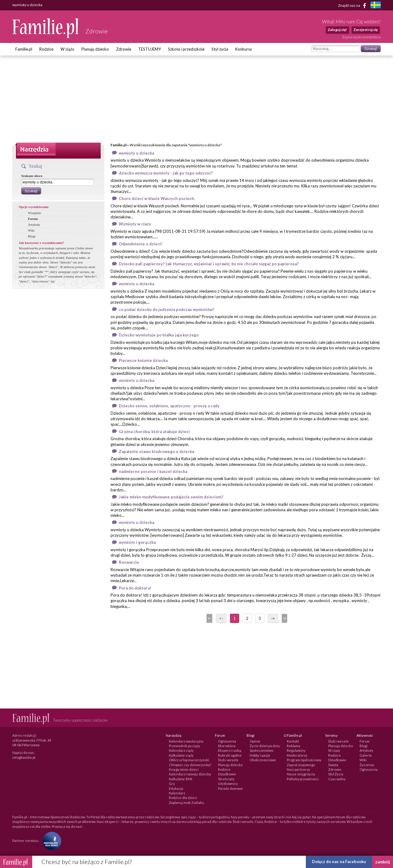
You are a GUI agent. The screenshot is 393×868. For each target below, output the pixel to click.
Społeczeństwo (261, 750)
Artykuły (34, 225)
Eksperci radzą (230, 750)
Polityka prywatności (303, 779)
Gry (172, 784)
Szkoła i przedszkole (186, 49)
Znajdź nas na (353, 6)
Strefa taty (226, 779)
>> (284, 618)
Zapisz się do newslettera (361, 37)
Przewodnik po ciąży (185, 746)
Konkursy (244, 49)
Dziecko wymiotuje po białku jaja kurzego (159, 335)
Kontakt (293, 741)
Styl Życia (336, 774)
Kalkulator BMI (181, 779)
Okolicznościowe (263, 760)
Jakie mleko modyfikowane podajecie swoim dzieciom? (171, 497)
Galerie (366, 755)
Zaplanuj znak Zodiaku (187, 803)
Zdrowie (124, 49)
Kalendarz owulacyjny (186, 741)
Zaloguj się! (337, 30)
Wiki (31, 230)
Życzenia (367, 765)
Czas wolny (337, 779)
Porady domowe (230, 788)
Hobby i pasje (260, 755)
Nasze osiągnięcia (301, 774)
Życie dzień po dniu (265, 746)
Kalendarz (177, 793)
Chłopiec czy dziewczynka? (190, 765)
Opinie (255, 741)
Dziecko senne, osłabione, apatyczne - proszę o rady (169, 406)
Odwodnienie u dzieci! (141, 244)
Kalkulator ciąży (181, 755)
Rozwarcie (129, 562)
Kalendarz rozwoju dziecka (190, 774)
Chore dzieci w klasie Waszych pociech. (157, 198)
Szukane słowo (32, 176)
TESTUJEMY (150, 49)
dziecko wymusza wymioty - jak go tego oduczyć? (166, 173)
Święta (333, 765)
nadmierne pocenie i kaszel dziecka (153, 471)
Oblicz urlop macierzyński (189, 760)
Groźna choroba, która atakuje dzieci (154, 432)
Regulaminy (296, 750)
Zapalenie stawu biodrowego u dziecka (156, 451)
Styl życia (220, 49)
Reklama (294, 746)
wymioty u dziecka (136, 153)
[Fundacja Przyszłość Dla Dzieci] (50, 841)
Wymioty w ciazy (135, 224)
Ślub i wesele (228, 760)
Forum (33, 219)
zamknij (383, 862)
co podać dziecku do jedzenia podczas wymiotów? (167, 309)
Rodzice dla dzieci (183, 798)
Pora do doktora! (135, 588)
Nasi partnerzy (298, 769)
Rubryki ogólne (230, 755)
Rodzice (46, 49)
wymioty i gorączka (137, 542)
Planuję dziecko (95, 49)
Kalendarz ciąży (181, 750)
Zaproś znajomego (301, 765)
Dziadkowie (227, 774)
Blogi (32, 236)
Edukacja (176, 788)
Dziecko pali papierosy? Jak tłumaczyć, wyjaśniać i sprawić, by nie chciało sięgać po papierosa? (209, 264)
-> (273, 618)
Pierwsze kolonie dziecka (143, 360)
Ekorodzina (227, 746)
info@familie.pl (24, 757)
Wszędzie (35, 213)
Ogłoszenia (227, 741)
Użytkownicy (228, 784)
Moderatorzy (297, 755)
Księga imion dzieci (184, 769)
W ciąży (67, 49)
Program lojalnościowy (304, 760)
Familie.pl (24, 49)
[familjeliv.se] (375, 6)
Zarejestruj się (366, 30)
